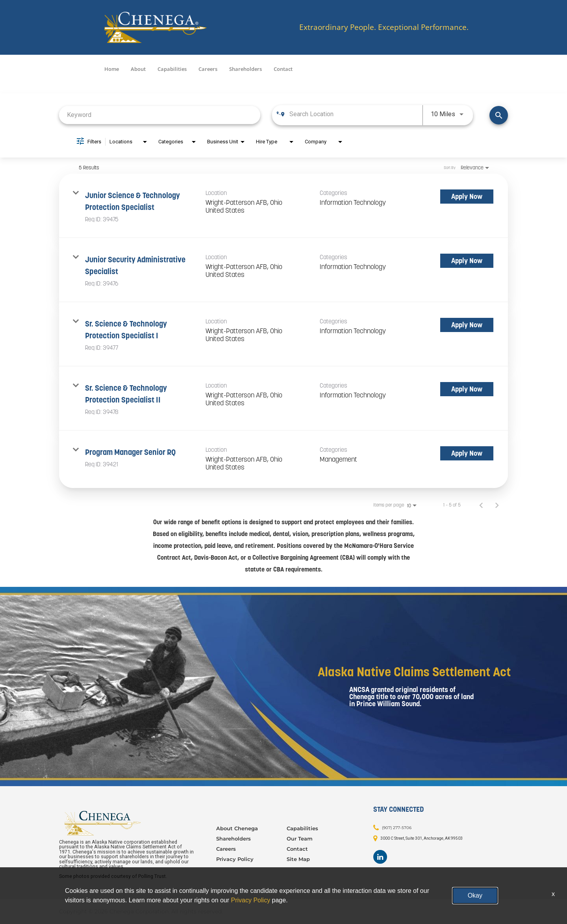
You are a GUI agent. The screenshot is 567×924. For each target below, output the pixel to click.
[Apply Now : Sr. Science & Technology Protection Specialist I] (467, 325)
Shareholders (246, 69)
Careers (208, 69)
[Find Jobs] (499, 115)
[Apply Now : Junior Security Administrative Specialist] (467, 261)
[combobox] (160, 115)
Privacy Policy (235, 859)
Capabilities (172, 69)
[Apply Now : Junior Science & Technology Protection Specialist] (467, 197)
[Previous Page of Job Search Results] (481, 505)
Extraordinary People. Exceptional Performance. (384, 27)
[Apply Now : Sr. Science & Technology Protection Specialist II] (467, 389)
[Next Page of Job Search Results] (497, 505)
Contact (283, 69)
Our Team (300, 839)
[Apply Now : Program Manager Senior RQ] (467, 453)
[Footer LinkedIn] (380, 857)
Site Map (298, 859)
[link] (283, 206)
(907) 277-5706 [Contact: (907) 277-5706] (397, 828)
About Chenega (237, 828)
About (138, 69)
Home (112, 69)
